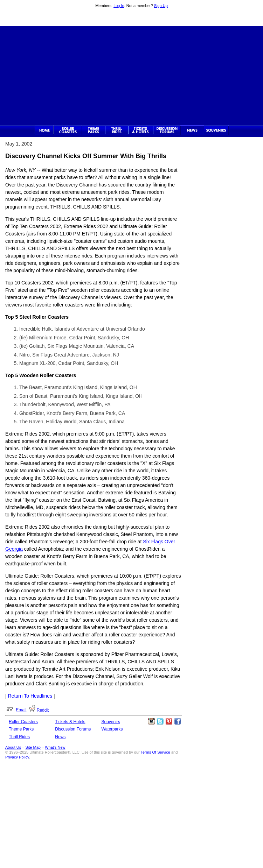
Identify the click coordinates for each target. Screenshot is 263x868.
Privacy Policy (17, 757)
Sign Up (161, 6)
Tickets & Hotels (70, 722)
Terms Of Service (155, 752)
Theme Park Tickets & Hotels (141, 130)
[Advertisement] (132, 75)
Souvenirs (216, 130)
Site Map (33, 747)
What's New (55, 747)
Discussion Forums (167, 130)
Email (21, 710)
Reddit (43, 710)
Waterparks (112, 729)
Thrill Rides (117, 130)
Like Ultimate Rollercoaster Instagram (151, 721)
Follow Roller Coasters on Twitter (160, 721)
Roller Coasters (23, 722)
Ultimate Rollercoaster (132, 18)
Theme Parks (94, 130)
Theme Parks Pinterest (169, 721)
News (192, 130)
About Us (13, 747)
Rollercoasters (68, 130)
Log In (119, 6)
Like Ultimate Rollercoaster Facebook (178, 721)
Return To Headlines (30, 696)
